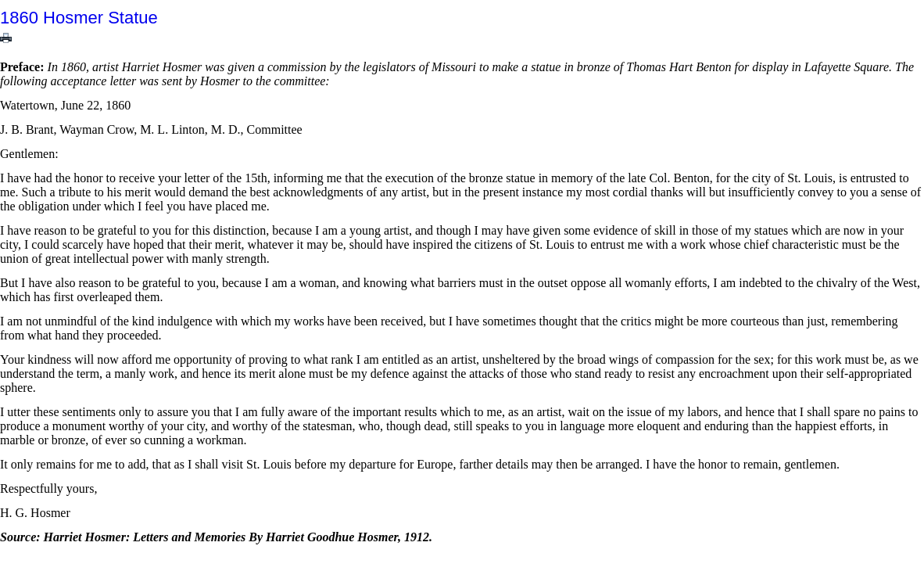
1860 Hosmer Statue (79, 18)
